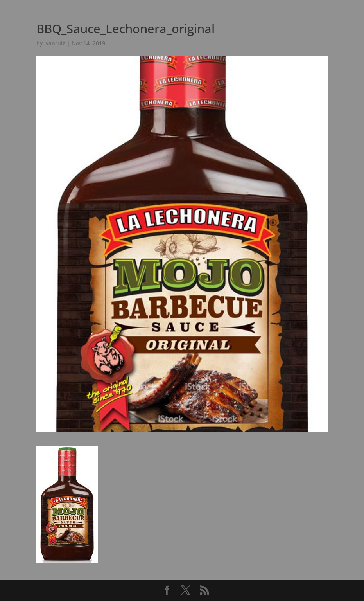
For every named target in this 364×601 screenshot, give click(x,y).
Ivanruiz (55, 43)
